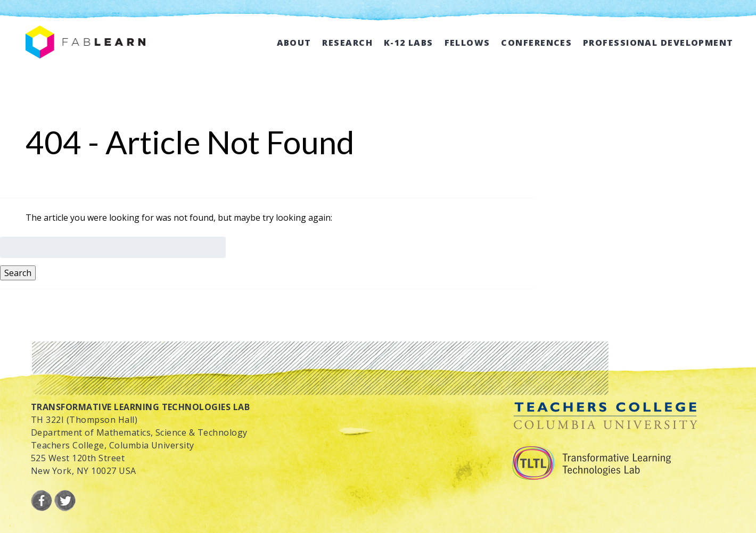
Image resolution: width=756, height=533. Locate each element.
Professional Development (658, 43)
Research (347, 43)
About (294, 43)
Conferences (536, 43)
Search (18, 273)
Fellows (467, 43)
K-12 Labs (409, 43)
